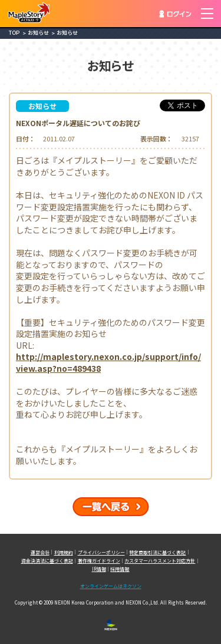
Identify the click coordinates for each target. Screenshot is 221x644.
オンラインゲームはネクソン (111, 586)
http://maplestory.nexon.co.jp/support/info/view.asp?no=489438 (108, 363)
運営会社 (40, 552)
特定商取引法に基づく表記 (157, 552)
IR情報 (99, 569)
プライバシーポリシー (101, 552)
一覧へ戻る (111, 507)
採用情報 (120, 569)
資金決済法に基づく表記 (47, 561)
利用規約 (64, 552)
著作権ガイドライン (99, 561)
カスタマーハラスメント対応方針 (160, 561)
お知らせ (38, 33)
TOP (14, 33)
